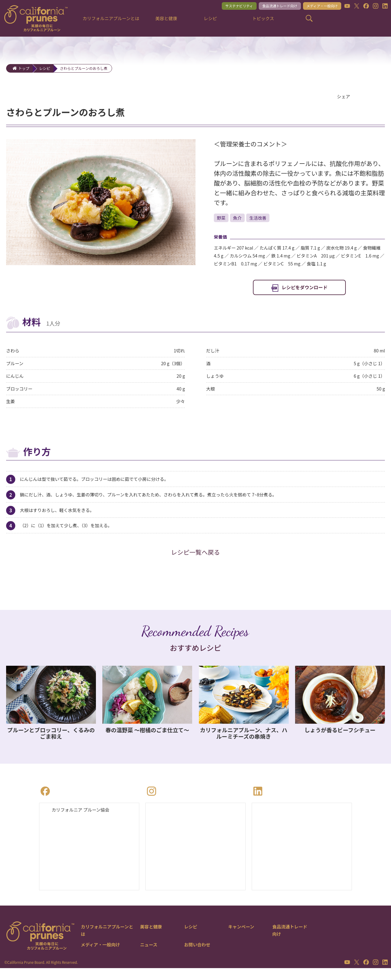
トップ (24, 68)
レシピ (45, 68)
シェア (344, 97)
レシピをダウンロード (305, 291)
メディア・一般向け (318, 7)
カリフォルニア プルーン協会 (84, 820)
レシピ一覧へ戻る (195, 562)
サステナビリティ (226, 7)
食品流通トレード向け (271, 7)
